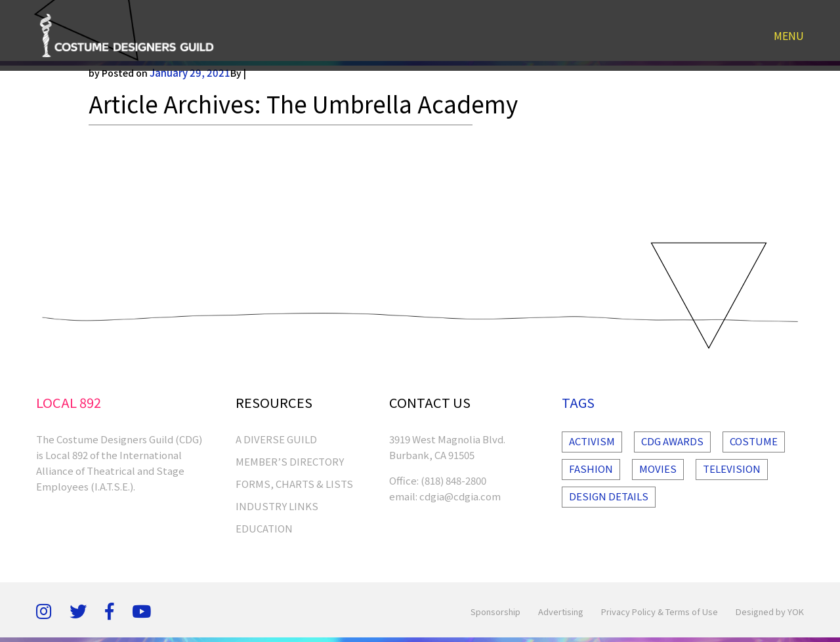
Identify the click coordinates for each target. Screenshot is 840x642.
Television (732, 469)
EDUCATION (264, 528)
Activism (592, 441)
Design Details (609, 496)
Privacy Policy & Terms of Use (660, 612)
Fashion (591, 469)
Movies (658, 469)
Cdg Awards (672, 441)
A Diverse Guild (276, 439)
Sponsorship (495, 612)
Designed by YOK (770, 612)
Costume (754, 441)
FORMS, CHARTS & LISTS (294, 484)
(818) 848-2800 (453, 480)
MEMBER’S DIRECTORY (290, 461)
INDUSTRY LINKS (277, 506)
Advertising (561, 612)
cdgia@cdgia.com (460, 496)
